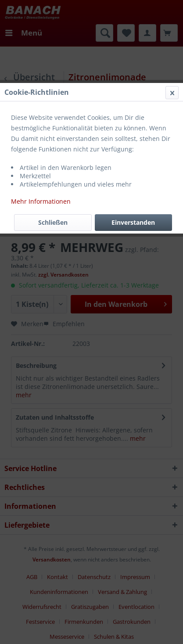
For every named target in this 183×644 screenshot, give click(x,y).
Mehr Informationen (41, 201)
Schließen (53, 222)
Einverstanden (133, 222)
